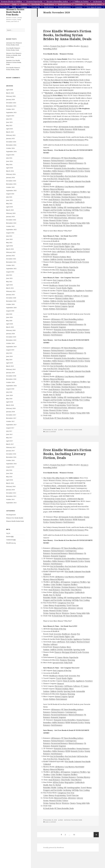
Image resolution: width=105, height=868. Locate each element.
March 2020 (10, 327)
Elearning (71, 270)
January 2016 (10, 490)
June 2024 (9, 161)
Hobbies (52, 309)
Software (54, 254)
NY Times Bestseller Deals (73, 226)
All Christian (56, 197)
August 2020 (10, 311)
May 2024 (9, 164)
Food (51, 244)
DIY (65, 207)
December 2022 (11, 220)
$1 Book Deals (57, 226)
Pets (78, 244)
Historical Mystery (57, 189)
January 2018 (10, 412)
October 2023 (10, 187)
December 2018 (11, 376)
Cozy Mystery (69, 187)
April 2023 (10, 207)
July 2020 (9, 314)
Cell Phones (61, 252)
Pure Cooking (84, 210)
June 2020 (9, 317)
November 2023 (11, 184)
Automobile (68, 259)
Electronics (59, 296)
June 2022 (9, 239)
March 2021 (10, 288)
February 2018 (11, 408)
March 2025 (10, 132)
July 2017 (9, 431)
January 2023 (10, 217)
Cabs (72, 246)
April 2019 (10, 363)
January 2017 (10, 451)
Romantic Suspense (58, 166)
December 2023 (11, 181)
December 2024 (11, 142)
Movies (66, 267)
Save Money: (5, 4)
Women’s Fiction (55, 220)
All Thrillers (55, 192)
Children (53, 259)
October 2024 (10, 148)
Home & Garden (67, 249)
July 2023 (9, 197)
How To (52, 205)
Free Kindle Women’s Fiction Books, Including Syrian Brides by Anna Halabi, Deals (67, 35)
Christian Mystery (83, 197)
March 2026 (10, 93)
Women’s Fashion (59, 257)
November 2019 (11, 340)
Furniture (86, 249)
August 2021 (10, 272)
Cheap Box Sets (64, 179)
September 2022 (11, 230)
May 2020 (9, 321)
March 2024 (10, 171)
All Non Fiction (58, 202)
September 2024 (11, 151)
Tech (54, 252)
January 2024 (10, 177)
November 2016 (11, 457)
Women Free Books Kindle (15, 518)
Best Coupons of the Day (62, 280)
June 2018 (9, 395)
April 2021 (10, 285)
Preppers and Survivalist (53, 210)
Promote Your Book (58, 46)
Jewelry (60, 259)
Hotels (62, 246)
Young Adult (81, 223)
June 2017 (9, 434)
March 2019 (10, 366)
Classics (73, 223)
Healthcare (66, 244)
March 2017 (10, 444)
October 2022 (10, 226)
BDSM (75, 129)
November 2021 (11, 262)
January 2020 (10, 334)
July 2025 (9, 119)
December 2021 (11, 259)
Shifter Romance (66, 129)
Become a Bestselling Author (57, 1)
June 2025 (9, 122)
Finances (58, 262)
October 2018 (10, 382)
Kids (88, 223)
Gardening (67, 210)
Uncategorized (11, 515)
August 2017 (10, 428)
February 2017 (11, 447)
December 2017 (11, 415)
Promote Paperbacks (34, 1)
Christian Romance (69, 197)
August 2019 (10, 350)
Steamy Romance (56, 132)
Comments (11, 540)
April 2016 (10, 480)
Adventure (72, 218)
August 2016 (10, 467)
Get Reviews (97, 1)
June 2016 (9, 473)
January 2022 (10, 256)
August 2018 (10, 389)
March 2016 (10, 483)
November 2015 (11, 496)
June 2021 (9, 278)
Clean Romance (54, 200)
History (51, 215)
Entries (10, 537)
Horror (58, 223)
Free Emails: (5, 7)
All (60, 127)
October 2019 (10, 343)
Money (89, 207)
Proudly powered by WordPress (54, 848)
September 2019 (11, 347)
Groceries (57, 244)
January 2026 (10, 99)
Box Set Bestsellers (57, 176)
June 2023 (9, 200)
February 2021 (11, 291)
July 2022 (9, 236)
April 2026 (10, 90)
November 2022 (11, 223)
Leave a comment (50, 432)
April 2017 (10, 441)
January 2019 (10, 373)
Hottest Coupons (61, 306)
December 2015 (11, 493)
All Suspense (65, 192)
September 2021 (11, 269)
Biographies (69, 202)
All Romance (56, 158)
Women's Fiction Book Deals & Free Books (15, 12)
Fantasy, (52, 223)
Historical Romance (76, 163)
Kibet (61, 430)
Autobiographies (74, 207)
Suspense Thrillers (70, 194)
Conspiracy (62, 213)
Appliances (78, 249)
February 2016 (11, 486)
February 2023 (11, 213)
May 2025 (9, 125)
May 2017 (9, 438)
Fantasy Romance (58, 160)
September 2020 (11, 308)
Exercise (75, 215)
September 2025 (11, 112)
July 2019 (9, 353)
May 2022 (9, 243)
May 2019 (9, 360)
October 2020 (10, 304)
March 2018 (10, 405)
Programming (60, 215)
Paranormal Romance (59, 163)
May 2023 (9, 204)
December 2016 (11, 454)
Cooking (60, 207)
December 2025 (11, 103)
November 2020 (11, 301)
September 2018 (11, 386)
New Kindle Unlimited (73, 181)
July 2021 (9, 275)
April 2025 (10, 129)
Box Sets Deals (70, 176)
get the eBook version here (69, 119)
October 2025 (10, 109)
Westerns (65, 223)
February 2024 (11, 174)
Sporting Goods (79, 259)
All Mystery (59, 187)
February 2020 (11, 330)
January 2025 (10, 138)
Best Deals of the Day (58, 239)
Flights (67, 246)
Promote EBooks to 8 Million (12, 1)
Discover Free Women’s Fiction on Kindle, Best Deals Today (14, 55)
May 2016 (9, 477)
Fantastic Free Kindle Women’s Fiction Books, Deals (14, 62)
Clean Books (65, 200)
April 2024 (10, 168)
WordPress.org (11, 543)
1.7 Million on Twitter (81, 1)
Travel (83, 207)
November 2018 (11, 379)
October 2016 (10, 460)
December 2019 (11, 337)
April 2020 (10, 324)
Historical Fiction (61, 218)
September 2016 (11, 464)
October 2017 (10, 421)
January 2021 (10, 295)
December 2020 (11, 298)
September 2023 (11, 190)
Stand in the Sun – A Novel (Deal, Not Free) (60, 108)
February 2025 (11, 135)
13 (75, 834)
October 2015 (10, 499)
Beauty (74, 244)
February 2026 (11, 96)
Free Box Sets (52, 179)
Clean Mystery (76, 200)
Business (63, 270)
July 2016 (9, 470)
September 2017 (11, 425)
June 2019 (9, 356)
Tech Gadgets (71, 252)
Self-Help (75, 210)
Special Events (58, 272)
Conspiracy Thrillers (79, 192)
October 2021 (10, 265)
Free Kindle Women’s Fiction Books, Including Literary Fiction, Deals (67, 454)
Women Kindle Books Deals (15, 521)
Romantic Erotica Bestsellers (72, 127)
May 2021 (9, 282)
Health (54, 207)
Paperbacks (74, 267)
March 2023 (10, 210)
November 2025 (11, 106)
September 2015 (11, 503)
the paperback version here (67, 106)
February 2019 (11, 369)
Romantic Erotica (77, 171)
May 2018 (9, 399)
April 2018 (10, 402)
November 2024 (11, 145)
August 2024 (10, 155)
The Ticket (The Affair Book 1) (55, 478)
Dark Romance (69, 132)
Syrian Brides (49, 59)
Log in (8, 533)
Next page (96, 835)
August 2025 (10, 116)
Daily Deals (68, 272)
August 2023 (10, 194)
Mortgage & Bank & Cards (72, 262)
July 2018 (9, 392)
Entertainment (62, 309)
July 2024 (9, 158)
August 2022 (10, 233)
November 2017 (11, 418)
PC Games (59, 267)
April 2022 (10, 246)
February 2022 (11, 252)
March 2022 (10, 249)
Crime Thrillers (57, 194)
